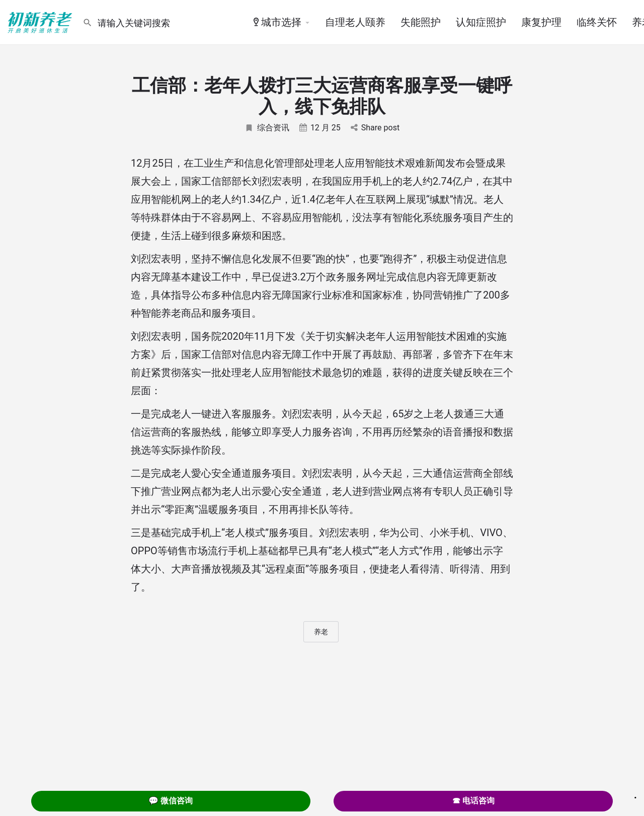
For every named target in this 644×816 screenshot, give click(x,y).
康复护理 (541, 22)
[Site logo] (41, 22)
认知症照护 (481, 22)
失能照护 (421, 22)
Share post (375, 128)
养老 (321, 632)
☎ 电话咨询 (473, 801)
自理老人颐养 (355, 22)
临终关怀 (597, 22)
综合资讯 (267, 128)
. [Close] (635, 794)
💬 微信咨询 (171, 801)
